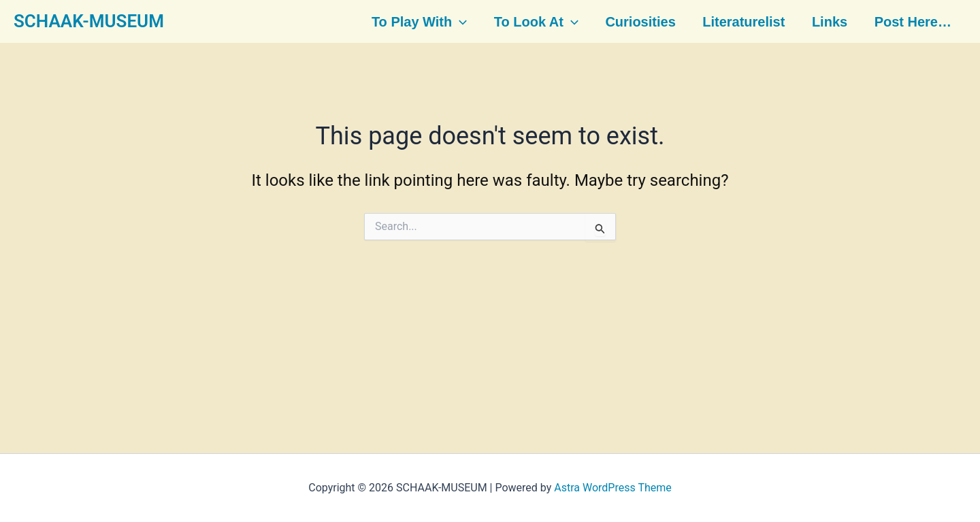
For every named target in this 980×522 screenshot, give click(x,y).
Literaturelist (741, 22)
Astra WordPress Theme (612, 488)
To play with (420, 22)
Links (826, 22)
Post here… (909, 22)
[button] (461, 22)
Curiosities (639, 22)
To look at (536, 22)
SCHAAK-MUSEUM (89, 21)
